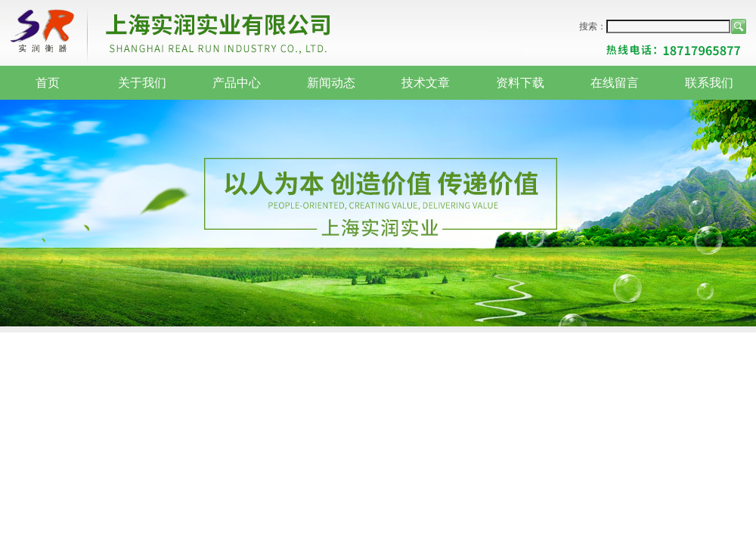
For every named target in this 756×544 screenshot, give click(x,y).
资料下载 (520, 83)
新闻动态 (331, 83)
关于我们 (142, 83)
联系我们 (709, 83)
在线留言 (615, 83)
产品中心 (237, 83)
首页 (48, 83)
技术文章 (426, 83)
